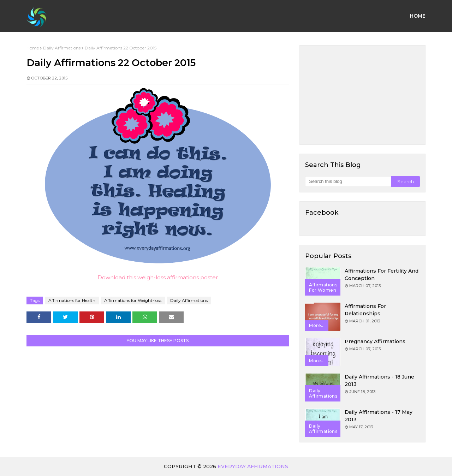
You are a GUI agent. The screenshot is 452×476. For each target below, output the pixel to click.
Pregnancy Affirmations (375, 341)
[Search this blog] (348, 182)
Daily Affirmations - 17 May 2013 (379, 416)
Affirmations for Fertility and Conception (382, 275)
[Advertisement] (362, 95)
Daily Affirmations (62, 48)
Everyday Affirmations (253, 466)
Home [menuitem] (418, 16)
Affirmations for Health (72, 300)
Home (33, 48)
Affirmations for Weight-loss (133, 300)
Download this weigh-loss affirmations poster (158, 277)
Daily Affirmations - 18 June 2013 (379, 380)
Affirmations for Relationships (365, 310)
